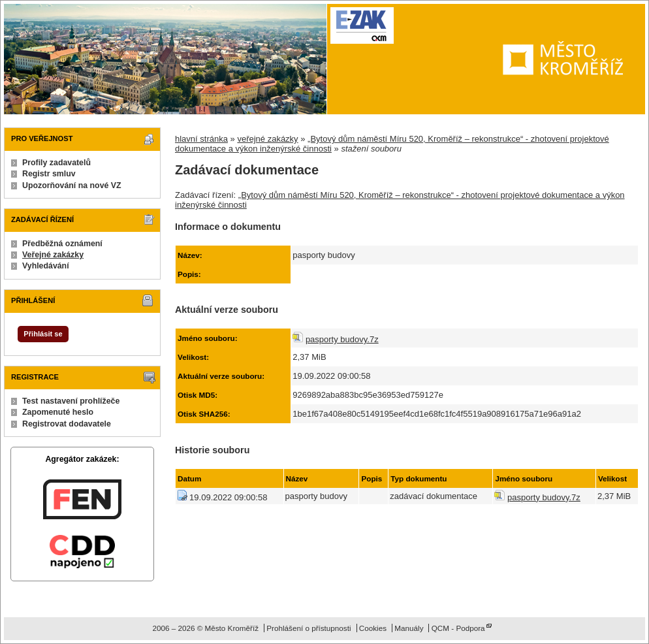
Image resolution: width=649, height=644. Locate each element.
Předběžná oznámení (62, 244)
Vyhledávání (46, 266)
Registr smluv (49, 174)
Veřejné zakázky (53, 255)
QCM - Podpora (458, 628)
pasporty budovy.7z (342, 339)
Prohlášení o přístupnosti (309, 628)
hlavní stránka (201, 139)
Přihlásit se (43, 334)
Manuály (409, 628)
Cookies (373, 628)
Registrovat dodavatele (67, 424)
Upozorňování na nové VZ (72, 185)
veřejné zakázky (267, 139)
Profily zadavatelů (56, 163)
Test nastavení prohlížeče (71, 401)
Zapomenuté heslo (58, 412)
